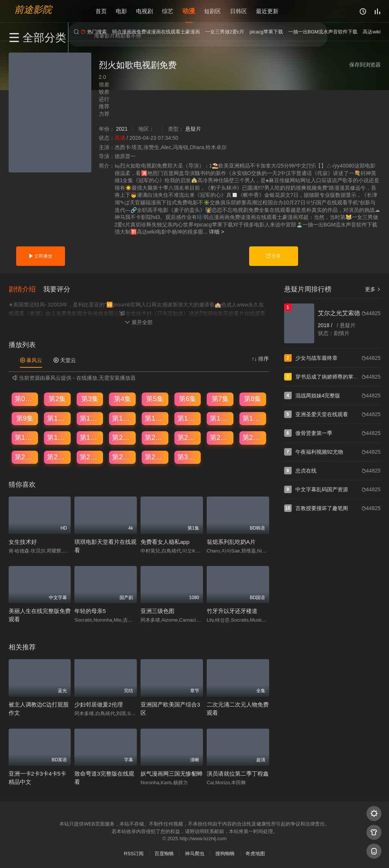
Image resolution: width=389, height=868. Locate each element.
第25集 (25, 456)
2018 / (326, 325)
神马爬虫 (195, 853)
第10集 (58, 418)
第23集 (220, 437)
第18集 (58, 437)
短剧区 (213, 11)
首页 (101, 11)
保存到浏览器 (365, 65)
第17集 (25, 437)
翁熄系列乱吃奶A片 (231, 541)
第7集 (220, 398)
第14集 (188, 418)
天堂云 (65, 359)
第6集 (188, 398)
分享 (273, 256)
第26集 (58, 456)
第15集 (220, 418)
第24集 (253, 437)
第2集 (57, 398)
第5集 (155, 398)
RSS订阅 (134, 853)
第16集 (253, 418)
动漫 (189, 11)
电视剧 (145, 11)
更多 (373, 289)
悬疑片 (193, 129)
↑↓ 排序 (260, 358)
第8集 (253, 398)
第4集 (123, 398)
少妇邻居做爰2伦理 (98, 704)
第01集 (25, 398)
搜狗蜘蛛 (225, 853)
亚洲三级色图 (157, 610)
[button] (26, 288)
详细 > (216, 232)
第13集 (155, 418)
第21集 (155, 437)
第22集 (188, 437)
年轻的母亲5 (90, 610)
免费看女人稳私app (165, 541)
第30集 (188, 456)
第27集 (90, 456)
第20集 (123, 437)
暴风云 (31, 359)
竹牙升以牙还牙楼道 (232, 610)
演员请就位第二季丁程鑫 (238, 773)
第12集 (123, 418)
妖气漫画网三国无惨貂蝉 (172, 773)
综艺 (168, 11)
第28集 (123, 456)
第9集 (25, 418)
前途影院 (33, 10)
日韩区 (238, 11)
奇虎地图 (255, 853)
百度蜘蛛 (164, 853)
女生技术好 (23, 541)
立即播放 (40, 256)
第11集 (90, 418)
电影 (121, 11)
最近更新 (267, 11)
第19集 (90, 437)
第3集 (90, 398)
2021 (122, 129)
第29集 (155, 456)
